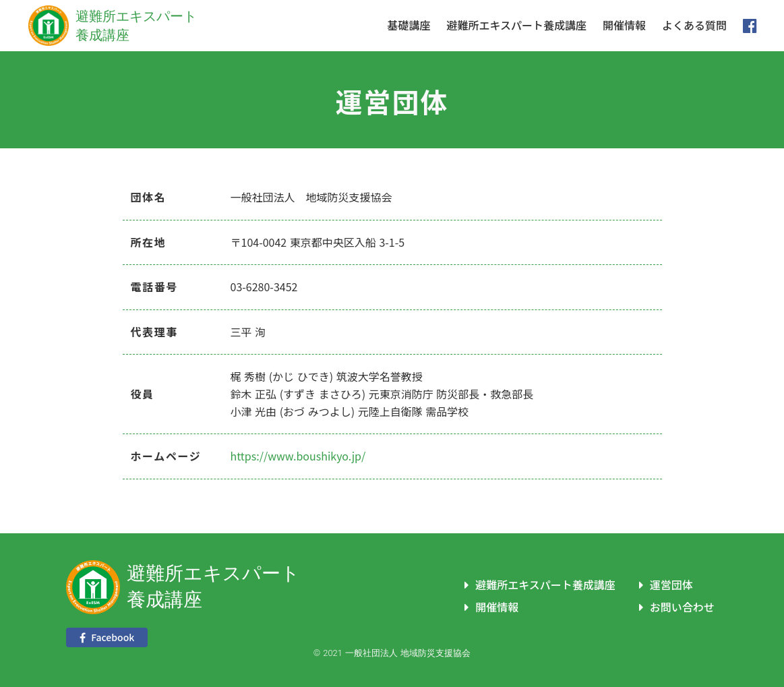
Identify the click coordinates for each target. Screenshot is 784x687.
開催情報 (624, 25)
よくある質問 (694, 25)
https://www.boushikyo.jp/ (298, 456)
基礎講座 (409, 25)
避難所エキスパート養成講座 (516, 25)
